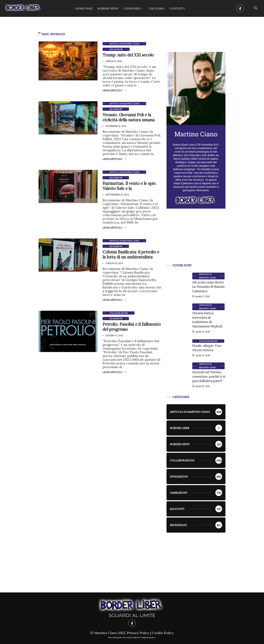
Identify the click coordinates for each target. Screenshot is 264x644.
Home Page (84, 8)
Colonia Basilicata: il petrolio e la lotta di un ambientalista (131, 255)
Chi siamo (157, 8)
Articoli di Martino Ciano (124, 44)
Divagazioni (116, 49)
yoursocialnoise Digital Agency (140, 637)
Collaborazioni (119, 313)
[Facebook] (240, 8)
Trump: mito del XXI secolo (128, 55)
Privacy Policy (138, 633)
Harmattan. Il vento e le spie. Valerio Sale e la (130, 186)
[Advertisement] (196, 240)
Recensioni (116, 109)
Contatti (177, 8)
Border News (108, 8)
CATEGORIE (134, 8)
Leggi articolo (114, 91)
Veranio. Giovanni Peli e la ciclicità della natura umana (129, 117)
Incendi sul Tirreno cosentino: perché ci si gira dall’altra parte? (209, 377)
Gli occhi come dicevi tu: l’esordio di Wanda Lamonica (208, 287)
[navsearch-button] (256, 8)
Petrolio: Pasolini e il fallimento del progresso (132, 327)
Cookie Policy (163, 633)
